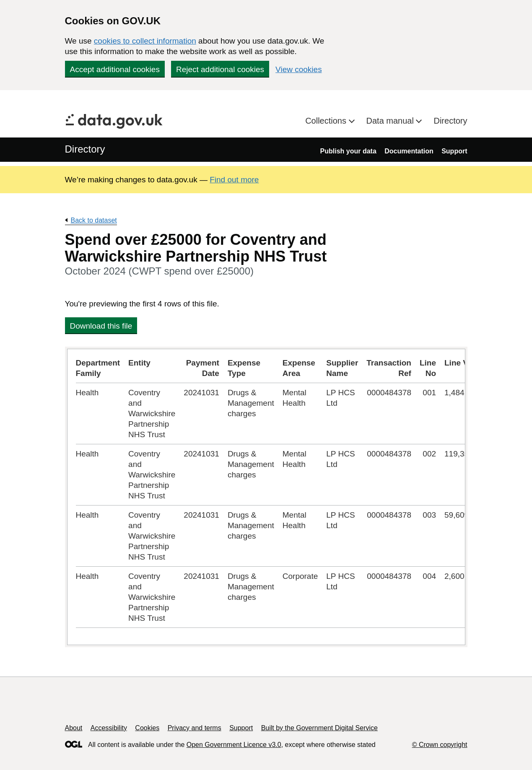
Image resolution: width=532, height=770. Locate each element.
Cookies (147, 728)
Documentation (409, 151)
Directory (450, 121)
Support (454, 151)
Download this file (101, 326)
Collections (327, 121)
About (74, 728)
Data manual (391, 121)
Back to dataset (94, 220)
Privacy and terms (195, 728)
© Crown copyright (440, 745)
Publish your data (348, 151)
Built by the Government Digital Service (319, 728)
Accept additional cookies (115, 69)
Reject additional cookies (220, 69)
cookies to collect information (145, 41)
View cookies (299, 69)
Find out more (234, 180)
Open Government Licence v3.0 (234, 745)
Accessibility (109, 728)
